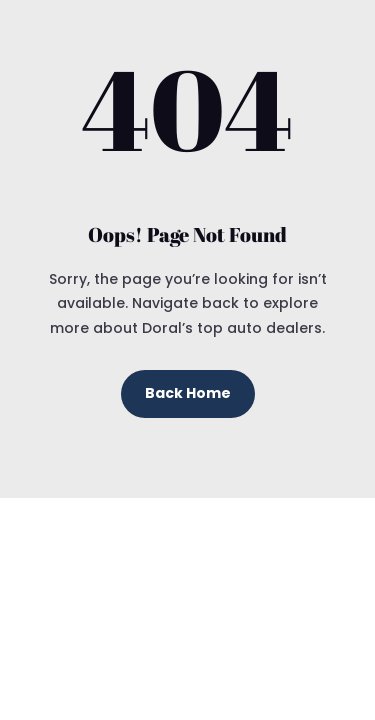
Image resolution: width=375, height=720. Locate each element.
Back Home (188, 393)
